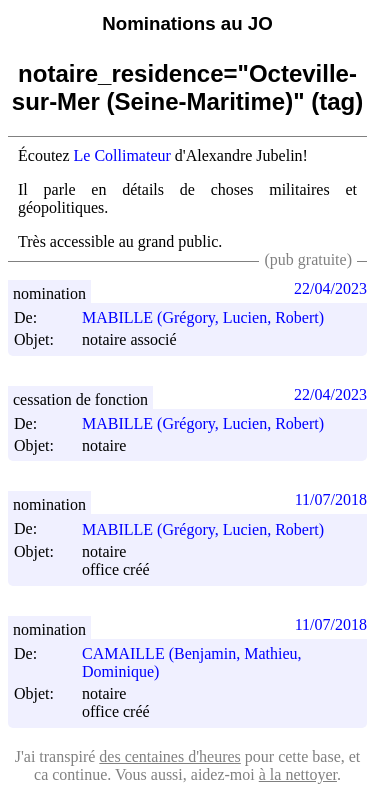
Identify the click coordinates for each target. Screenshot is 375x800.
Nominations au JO (187, 23)
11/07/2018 (331, 499)
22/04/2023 (330, 288)
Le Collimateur (122, 155)
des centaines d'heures (170, 756)
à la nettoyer (298, 774)
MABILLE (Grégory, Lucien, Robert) (212, 317)
